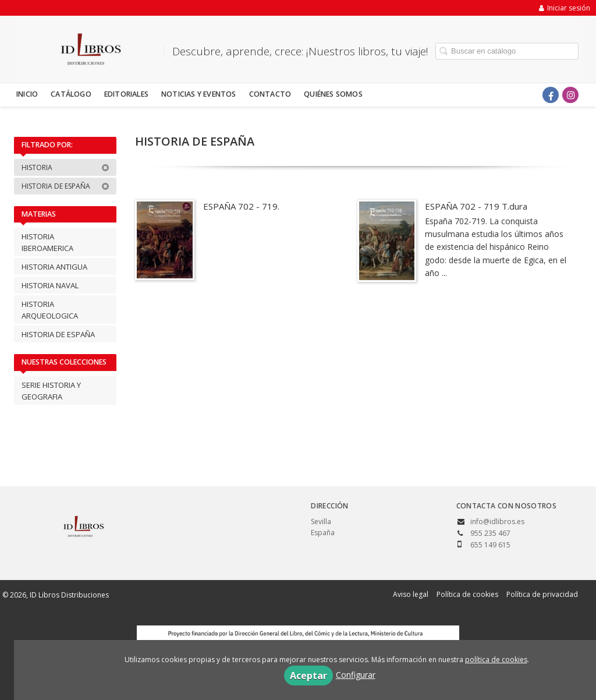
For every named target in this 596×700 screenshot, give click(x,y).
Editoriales (126, 94)
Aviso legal (411, 594)
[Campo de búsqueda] (507, 51)
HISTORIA (65, 167)
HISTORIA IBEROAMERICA (47, 242)
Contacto (270, 94)
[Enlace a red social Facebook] (551, 95)
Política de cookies (467, 594)
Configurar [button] (356, 675)
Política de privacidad (542, 594)
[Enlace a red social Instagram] (570, 95)
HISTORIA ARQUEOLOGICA (50, 310)
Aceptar (308, 676)
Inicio (27, 94)
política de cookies (496, 660)
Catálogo (71, 94)
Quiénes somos (333, 94)
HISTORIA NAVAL (50, 285)
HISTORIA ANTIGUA (54, 267)
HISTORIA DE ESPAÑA (65, 186)
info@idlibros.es (497, 522)
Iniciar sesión (565, 8)
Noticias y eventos (199, 94)
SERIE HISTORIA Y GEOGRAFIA (51, 391)
